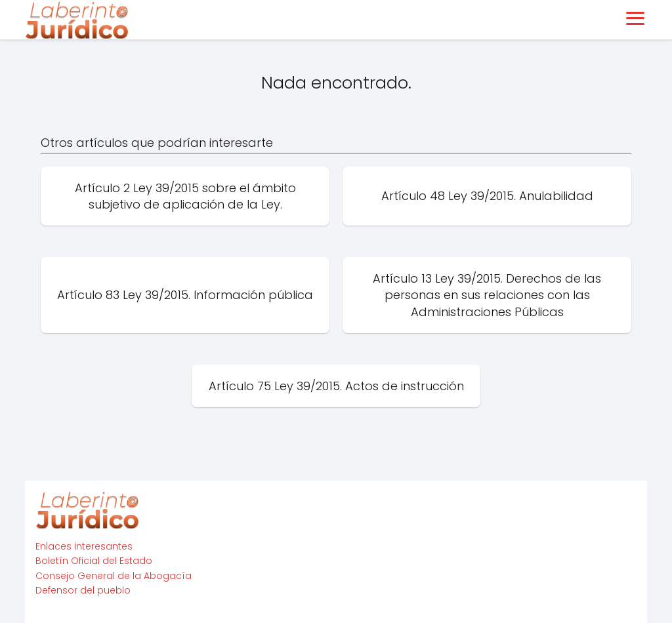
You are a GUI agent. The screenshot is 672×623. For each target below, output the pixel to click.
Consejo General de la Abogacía (114, 576)
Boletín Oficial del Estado (94, 561)
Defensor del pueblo (83, 590)
